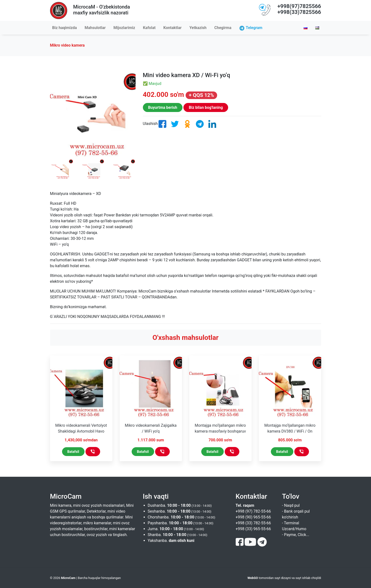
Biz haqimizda (65, 28)
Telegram (254, 28)
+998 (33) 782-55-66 (253, 523)
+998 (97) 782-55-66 (253, 511)
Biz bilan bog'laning (206, 107)
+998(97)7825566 (299, 6)
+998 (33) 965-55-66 (253, 529)
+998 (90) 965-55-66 (253, 517)
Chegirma (223, 28)
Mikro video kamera (67, 45)
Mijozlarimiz (124, 28)
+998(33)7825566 (299, 12)
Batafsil (73, 452)
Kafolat (149, 28)
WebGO (253, 578)
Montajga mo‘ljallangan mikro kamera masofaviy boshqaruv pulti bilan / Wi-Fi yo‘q (220, 431)
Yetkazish (198, 28)
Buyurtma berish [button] (163, 107)
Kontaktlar (173, 28)
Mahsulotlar (95, 28)
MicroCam (68, 578)
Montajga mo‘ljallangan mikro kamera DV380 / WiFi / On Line (290, 431)
